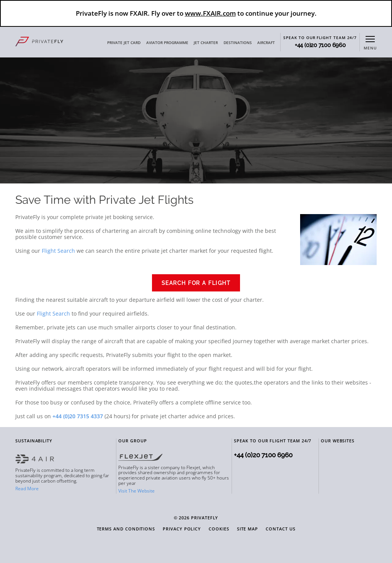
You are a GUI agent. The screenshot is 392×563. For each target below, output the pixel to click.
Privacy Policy (182, 529)
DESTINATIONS (238, 43)
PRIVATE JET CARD (124, 43)
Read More (27, 489)
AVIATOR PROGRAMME (167, 43)
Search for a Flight (196, 283)
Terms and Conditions (126, 529)
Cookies (219, 529)
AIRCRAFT (266, 43)
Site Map (247, 529)
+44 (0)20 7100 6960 (320, 45)
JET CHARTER (206, 43)
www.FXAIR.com (210, 13)
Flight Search (58, 251)
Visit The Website (136, 491)
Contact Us (280, 529)
